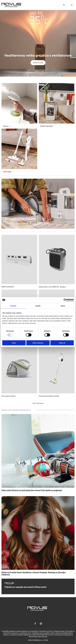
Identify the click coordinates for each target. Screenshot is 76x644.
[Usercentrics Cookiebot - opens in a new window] (65, 300)
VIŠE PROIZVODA (38, 403)
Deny (14, 343)
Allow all (62, 343)
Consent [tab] (13, 306)
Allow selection (38, 343)
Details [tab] (38, 306)
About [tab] (63, 306)
